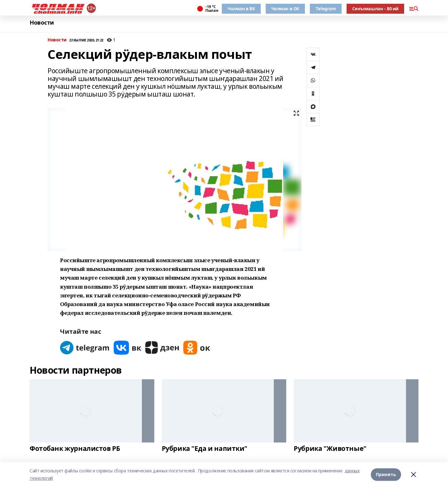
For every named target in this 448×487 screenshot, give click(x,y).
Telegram (326, 9)
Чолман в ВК (241, 9)
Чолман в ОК (285, 9)
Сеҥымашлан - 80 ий (375, 9)
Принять (386, 474)
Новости (42, 23)
